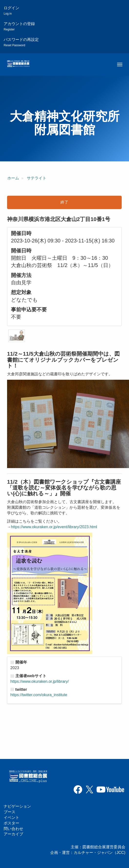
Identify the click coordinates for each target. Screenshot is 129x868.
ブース (10, 812)
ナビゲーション (17, 806)
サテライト (37, 178)
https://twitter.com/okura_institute (39, 695)
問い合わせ (13, 829)
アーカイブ (13, 834)
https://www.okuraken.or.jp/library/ (40, 681)
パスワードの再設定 (21, 42)
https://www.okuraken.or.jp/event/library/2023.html (54, 527)
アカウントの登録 (19, 26)
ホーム (13, 178)
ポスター (11, 823)
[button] (17, 336)
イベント (11, 817)
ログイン (11, 11)
